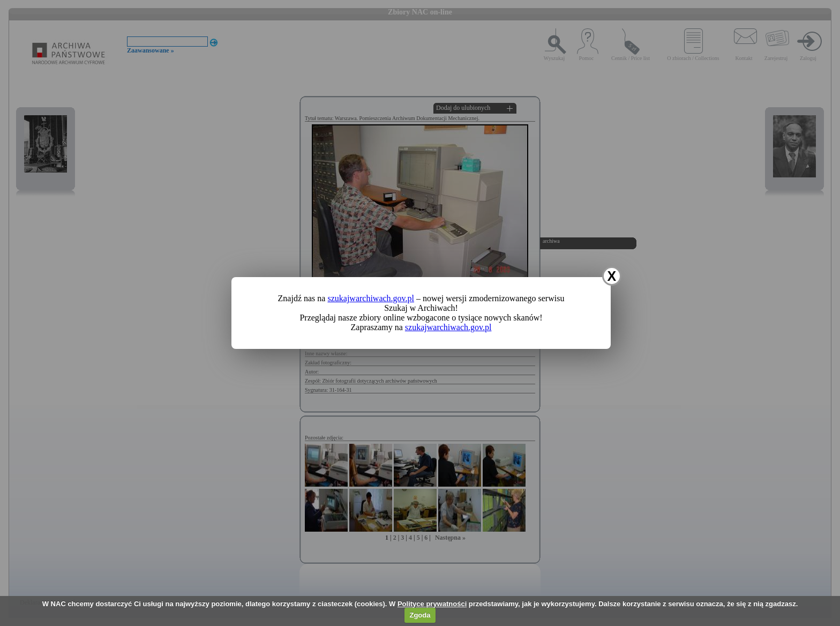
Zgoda (420, 615)
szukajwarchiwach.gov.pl (371, 298)
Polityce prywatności (432, 604)
